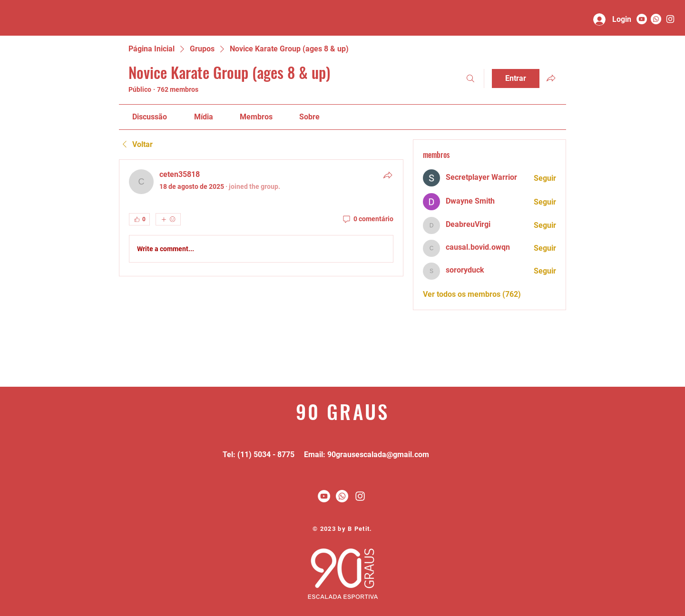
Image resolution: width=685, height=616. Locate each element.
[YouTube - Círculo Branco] (642, 19)
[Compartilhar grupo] (551, 78)
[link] (150, 117)
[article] (261, 218)
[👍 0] (139, 219)
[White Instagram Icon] (360, 496)
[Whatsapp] (656, 19)
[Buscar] (470, 78)
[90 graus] (670, 19)
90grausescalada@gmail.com (378, 455)
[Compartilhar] (388, 175)
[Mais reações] (168, 219)
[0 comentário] (367, 219)
